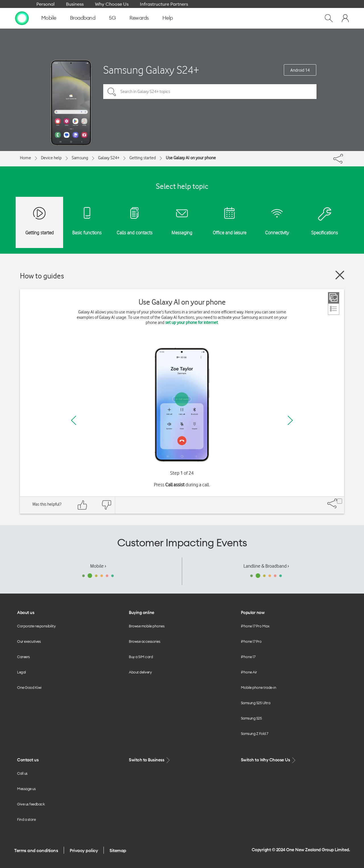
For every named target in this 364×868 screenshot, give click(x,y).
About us (26, 612)
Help (168, 18)
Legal (21, 672)
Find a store (26, 819)
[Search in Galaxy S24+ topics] (210, 92)
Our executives (29, 641)
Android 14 (300, 70)
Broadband (83, 18)
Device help (51, 158)
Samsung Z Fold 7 (255, 733)
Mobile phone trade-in (259, 687)
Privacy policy (84, 850)
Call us (22, 773)
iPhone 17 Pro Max (255, 626)
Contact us (28, 760)
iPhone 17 (248, 657)
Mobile (49, 18)
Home (25, 158)
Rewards (139, 18)
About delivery (140, 672)
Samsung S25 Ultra (256, 703)
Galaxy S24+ (109, 158)
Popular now (253, 612)
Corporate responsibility (36, 626)
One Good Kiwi (29, 687)
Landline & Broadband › (266, 566)
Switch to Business (150, 760)
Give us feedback (31, 804)
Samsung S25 (251, 718)
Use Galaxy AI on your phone (191, 158)
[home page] (22, 18)
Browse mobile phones (147, 626)
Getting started (143, 158)
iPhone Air (249, 672)
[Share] (344, 157)
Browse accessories (144, 641)
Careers (23, 657)
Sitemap (118, 850)
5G (112, 18)
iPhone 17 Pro (251, 641)
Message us (26, 789)
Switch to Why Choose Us (269, 760)
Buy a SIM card (141, 657)
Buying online (142, 612)
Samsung (80, 158)
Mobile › (98, 566)
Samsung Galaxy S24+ (151, 70)
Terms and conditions (36, 850)
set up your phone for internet (192, 323)
